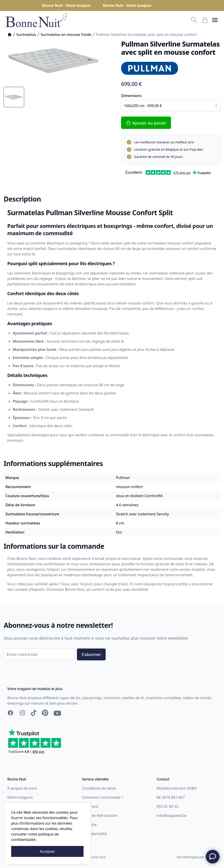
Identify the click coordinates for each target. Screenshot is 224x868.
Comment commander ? (103, 797)
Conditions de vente (99, 788)
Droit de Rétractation (100, 816)
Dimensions (131, 96)
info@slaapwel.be (172, 816)
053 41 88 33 (167, 806)
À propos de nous (22, 788)
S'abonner (91, 654)
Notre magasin (20, 797)
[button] (215, 20)
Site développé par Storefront (198, 857)
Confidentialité (94, 834)
